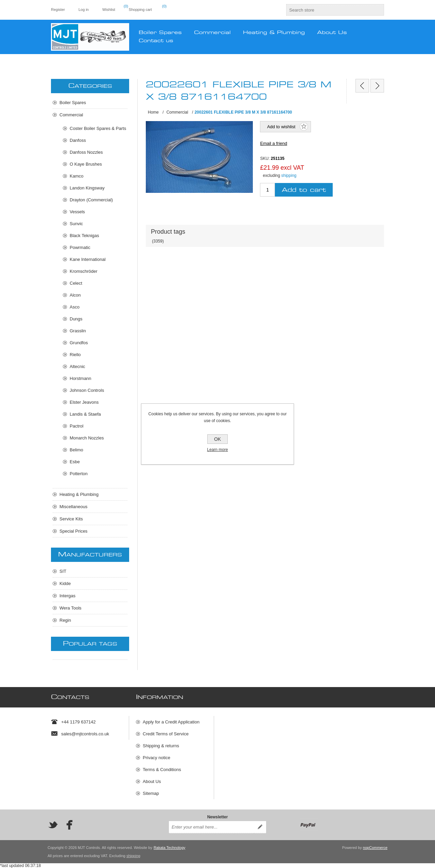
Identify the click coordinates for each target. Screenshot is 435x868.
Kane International (88, 259)
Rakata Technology (169, 848)
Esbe (75, 462)
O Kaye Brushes (86, 164)
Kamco (76, 176)
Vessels (77, 212)
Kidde (65, 583)
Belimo (76, 450)
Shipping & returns (161, 746)
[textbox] (329, 10)
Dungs (76, 319)
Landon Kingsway (87, 188)
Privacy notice (156, 758)
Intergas (67, 596)
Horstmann (81, 378)
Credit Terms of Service (166, 734)
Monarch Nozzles (87, 438)
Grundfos (79, 343)
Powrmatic (80, 247)
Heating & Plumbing (79, 494)
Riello (75, 355)
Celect (76, 283)
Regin (65, 620)
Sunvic (76, 224)
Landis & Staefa (85, 414)
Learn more (217, 450)
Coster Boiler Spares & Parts (98, 128)
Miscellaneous (73, 507)
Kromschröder (84, 271)
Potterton (79, 474)
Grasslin (78, 331)
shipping (289, 176)
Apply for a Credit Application (171, 722)
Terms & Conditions (162, 770)
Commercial (71, 115)
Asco (75, 307)
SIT (63, 571)
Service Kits (71, 519)
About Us (152, 781)
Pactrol (76, 426)
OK (217, 439)
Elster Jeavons (84, 402)
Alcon (75, 295)
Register (58, 10)
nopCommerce (375, 848)
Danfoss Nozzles (86, 152)
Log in (84, 10)
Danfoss (78, 140)
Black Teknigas (84, 236)
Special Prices (73, 531)
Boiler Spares (73, 103)
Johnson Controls (87, 390)
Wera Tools (71, 608)
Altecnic (77, 366)
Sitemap (151, 793)
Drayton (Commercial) (91, 200)
